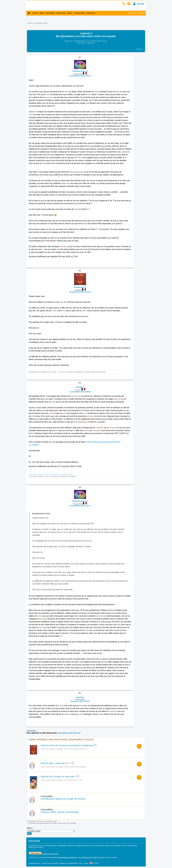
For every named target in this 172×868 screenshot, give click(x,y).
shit (85, 413)
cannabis (99, 428)
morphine (113, 711)
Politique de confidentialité (68, 863)
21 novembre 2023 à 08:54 (80, 392)
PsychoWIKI (50, 13)
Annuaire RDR (79, 13)
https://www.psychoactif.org (68, 857)
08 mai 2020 (69, 767)
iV (64, 311)
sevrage (43, 619)
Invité (138, 4)
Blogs (42, 13)
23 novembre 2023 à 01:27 (80, 506)
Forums (35, 13)
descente (48, 97)
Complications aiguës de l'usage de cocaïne (63, 799)
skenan (67, 714)
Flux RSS (94, 863)
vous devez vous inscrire (69, 733)
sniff (96, 92)
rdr (57, 430)
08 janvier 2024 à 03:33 (80, 701)
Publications (91, 13)
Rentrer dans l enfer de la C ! (56, 763)
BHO (33, 433)
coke (66, 92)
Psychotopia (61, 13)
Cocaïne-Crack (41, 23)
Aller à (51, 831)
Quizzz (70, 13)
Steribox (64, 246)
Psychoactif (31, 821)
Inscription (141, 13)
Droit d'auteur (33, 857)
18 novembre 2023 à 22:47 (80, 76)
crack (54, 311)
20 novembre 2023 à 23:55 (80, 292)
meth (84, 311)
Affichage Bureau (35, 863)
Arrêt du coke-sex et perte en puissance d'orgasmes (67, 745)
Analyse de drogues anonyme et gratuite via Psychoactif (50, 474)
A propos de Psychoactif (50, 863)
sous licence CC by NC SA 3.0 (91, 857)
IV (36, 112)
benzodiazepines (76, 172)
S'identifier (132, 13)
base (81, 706)
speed (101, 714)
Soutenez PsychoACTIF (43, 854)
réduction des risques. (36, 847)
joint (64, 413)
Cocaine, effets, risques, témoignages (60, 812)
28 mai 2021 (69, 749)
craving (120, 399)
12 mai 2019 (69, 780)
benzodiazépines (81, 422)
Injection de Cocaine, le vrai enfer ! (58, 777)
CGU (80, 863)
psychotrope (101, 616)
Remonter (32, 731)
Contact (86, 863)
